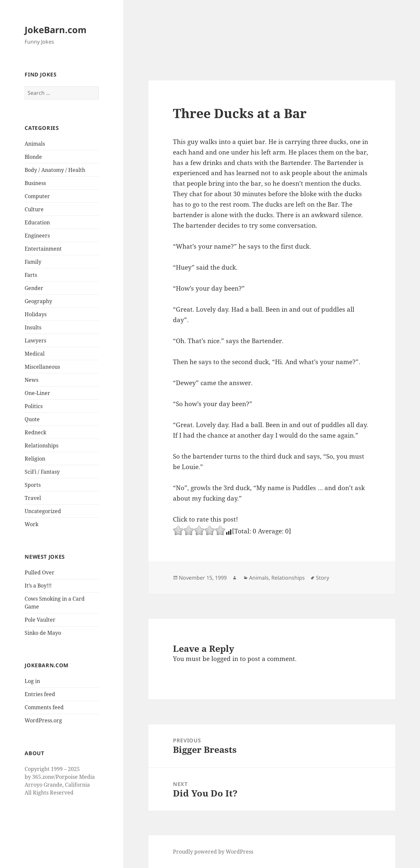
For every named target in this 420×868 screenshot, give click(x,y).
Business (35, 183)
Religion (35, 459)
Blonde (33, 157)
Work (31, 524)
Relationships (42, 445)
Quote (32, 419)
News (31, 380)
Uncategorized (43, 511)
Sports (33, 485)
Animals (35, 144)
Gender (34, 288)
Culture (34, 209)
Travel (33, 498)
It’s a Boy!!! (38, 586)
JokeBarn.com (56, 30)
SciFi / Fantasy (42, 472)
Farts (31, 275)
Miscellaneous (42, 367)
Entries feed (40, 694)
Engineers (37, 236)
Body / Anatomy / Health (55, 170)
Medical (35, 354)
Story (323, 578)
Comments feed (44, 707)
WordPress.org (43, 720)
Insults (33, 327)
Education (37, 222)
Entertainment (43, 249)
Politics (34, 406)
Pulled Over (40, 572)
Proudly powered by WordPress (213, 852)
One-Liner (37, 393)
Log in (32, 681)
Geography (38, 301)
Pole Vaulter (40, 620)
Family (33, 262)
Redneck (35, 432)
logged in (225, 659)
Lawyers (35, 341)
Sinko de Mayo (43, 633)
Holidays (36, 314)
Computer (37, 196)
